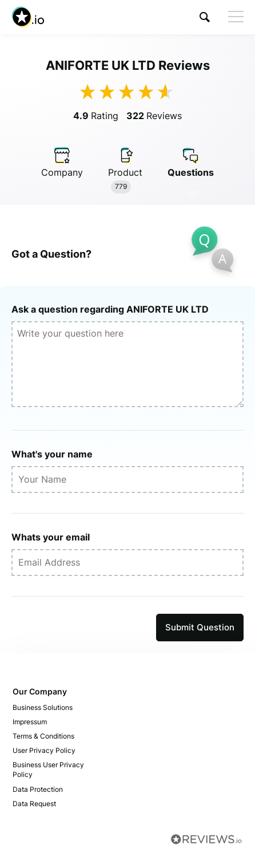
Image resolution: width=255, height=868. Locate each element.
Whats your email (51, 537)
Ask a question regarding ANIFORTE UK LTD (110, 309)
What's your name (52, 454)
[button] (205, 17)
